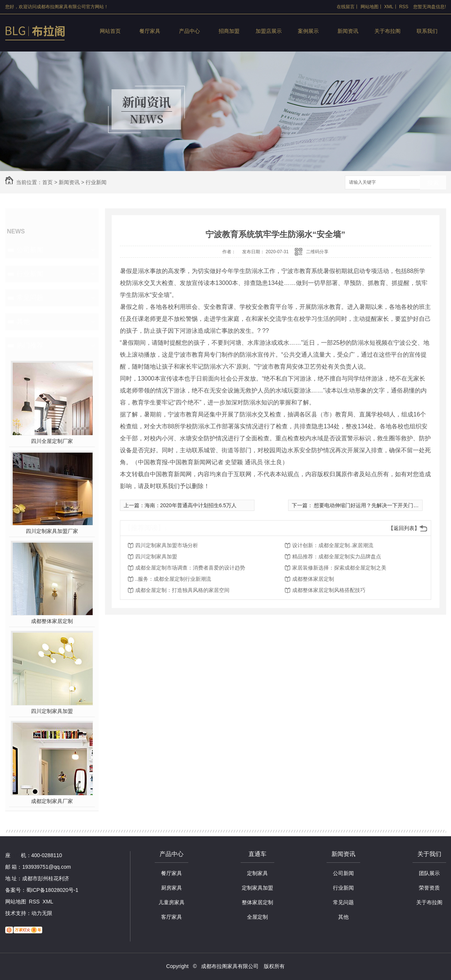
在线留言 (346, 7)
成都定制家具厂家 (52, 801)
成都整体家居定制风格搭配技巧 (329, 590)
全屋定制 (257, 917)
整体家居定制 (257, 902)
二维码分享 (317, 252)
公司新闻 (30, 250)
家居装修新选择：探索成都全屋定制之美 (339, 568)
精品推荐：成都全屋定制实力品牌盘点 (337, 556)
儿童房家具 (172, 902)
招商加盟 (229, 31)
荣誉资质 (429, 888)
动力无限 (42, 913)
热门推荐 (30, 345)
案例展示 (308, 31)
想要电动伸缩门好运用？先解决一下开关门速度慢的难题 (379, 505)
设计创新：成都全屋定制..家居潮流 (333, 545)
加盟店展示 (269, 31)
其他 (23, 322)
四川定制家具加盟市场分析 (167, 545)
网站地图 (370, 7)
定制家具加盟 (257, 888)
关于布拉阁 (387, 31)
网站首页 (110, 31)
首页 (47, 182)
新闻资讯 (348, 31)
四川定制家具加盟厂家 (52, 531)
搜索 (433, 183)
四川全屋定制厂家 (52, 441)
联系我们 (427, 31)
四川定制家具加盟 (52, 711)
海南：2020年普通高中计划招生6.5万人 (191, 505)
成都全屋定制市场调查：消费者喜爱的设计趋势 (190, 568)
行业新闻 (96, 182)
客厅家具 (172, 917)
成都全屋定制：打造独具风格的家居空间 (182, 590)
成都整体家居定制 (52, 621)
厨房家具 (172, 888)
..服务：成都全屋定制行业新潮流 (173, 579)
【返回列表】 (404, 528)
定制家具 (257, 873)
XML (389, 7)
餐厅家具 (150, 31)
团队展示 (429, 873)
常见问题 (30, 298)
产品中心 (189, 31)
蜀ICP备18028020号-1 (52, 890)
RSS (404, 7)
